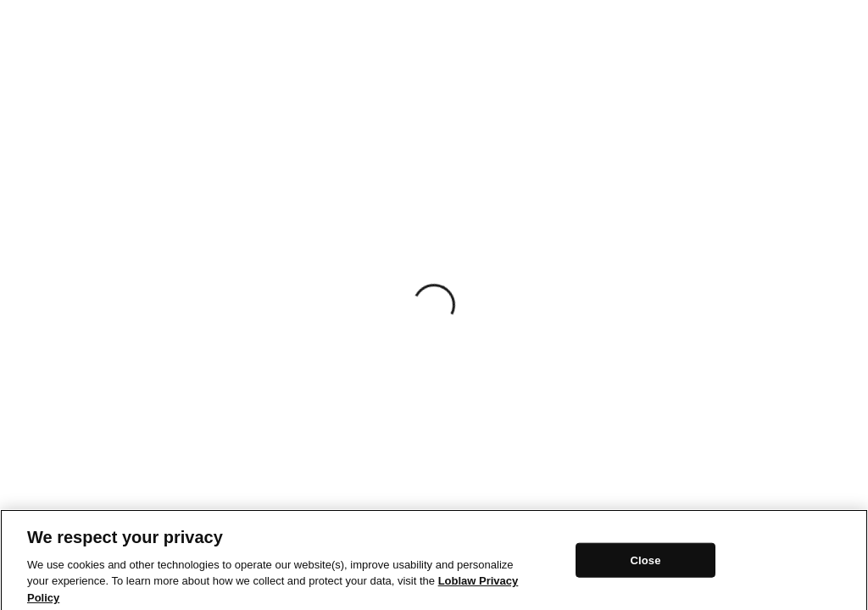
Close (645, 564)
